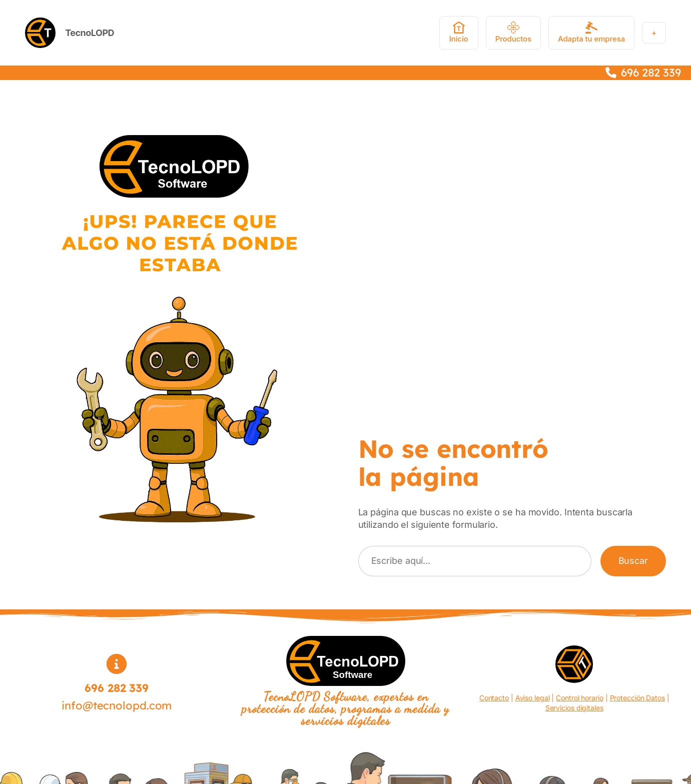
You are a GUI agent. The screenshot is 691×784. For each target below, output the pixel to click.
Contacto (494, 698)
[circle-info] (117, 664)
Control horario (580, 698)
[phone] (611, 73)
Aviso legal (533, 698)
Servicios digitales (574, 708)
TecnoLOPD (90, 33)
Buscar (633, 561)
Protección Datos (637, 698)
